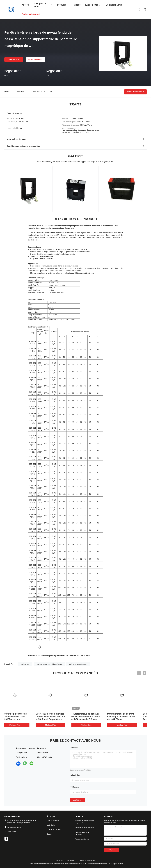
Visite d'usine (51, 825)
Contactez (77, 800)
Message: (74, 747)
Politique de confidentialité (87, 860)
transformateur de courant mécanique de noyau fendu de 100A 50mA (128, 717)
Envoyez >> (112, 850)
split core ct (25, 664)
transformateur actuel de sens (85, 828)
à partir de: (75, 775)
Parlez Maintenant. (36, 59)
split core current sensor (78, 664)
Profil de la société (53, 821)
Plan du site (59, 860)
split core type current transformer (49, 664)
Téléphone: (75, 787)
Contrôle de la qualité (54, 830)
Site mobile (71, 860)
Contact (49, 834)
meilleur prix (14, 59)
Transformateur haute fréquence (82, 833)
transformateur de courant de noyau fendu (85, 822)
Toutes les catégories (82, 839)
